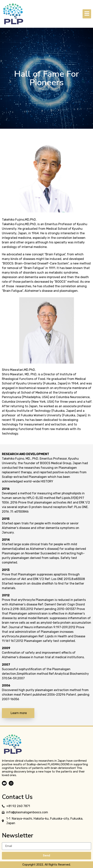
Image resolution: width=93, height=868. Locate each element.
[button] (18, 713)
